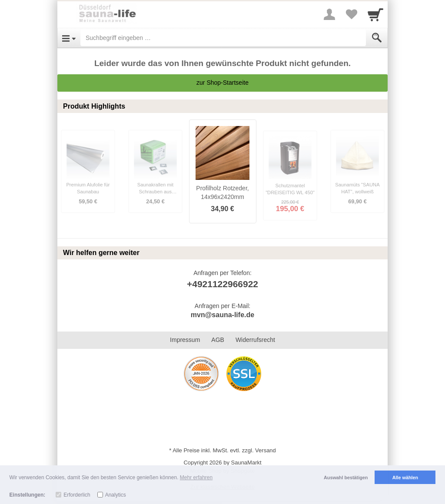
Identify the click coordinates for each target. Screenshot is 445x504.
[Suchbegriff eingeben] (223, 38)
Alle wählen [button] (405, 477)
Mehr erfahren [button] (196, 477)
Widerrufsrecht (255, 340)
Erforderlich (77, 495)
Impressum (185, 340)
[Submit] (377, 38)
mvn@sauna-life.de (222, 315)
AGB (218, 340)
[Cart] (375, 14)
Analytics (116, 495)
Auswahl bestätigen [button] (346, 477)
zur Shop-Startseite (222, 83)
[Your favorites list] (351, 14)
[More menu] (329, 14)
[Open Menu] (69, 38)
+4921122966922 (222, 284)
